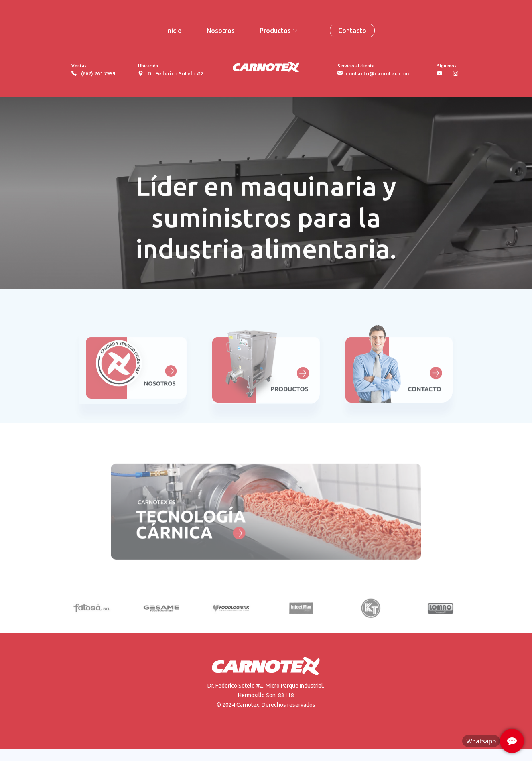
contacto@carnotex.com (378, 73)
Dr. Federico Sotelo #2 (176, 73)
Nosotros (221, 31)
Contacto (352, 31)
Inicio (174, 31)
